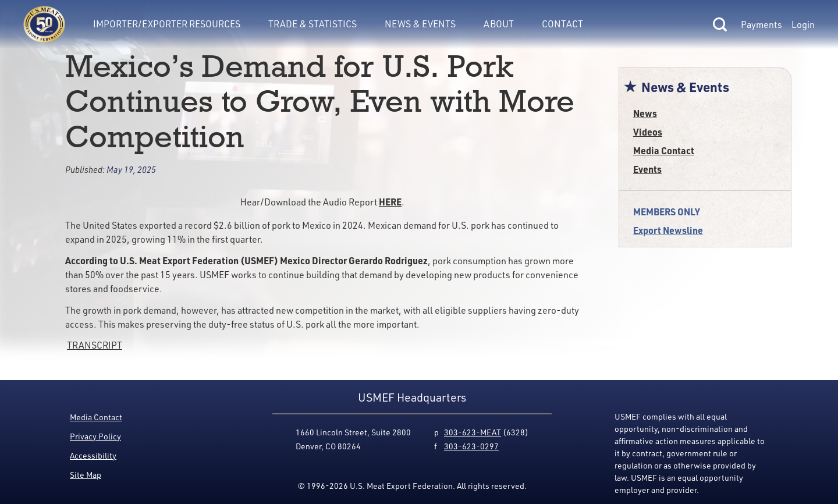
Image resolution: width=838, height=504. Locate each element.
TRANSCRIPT (95, 345)
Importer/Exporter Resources (167, 24)
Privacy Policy (95, 436)
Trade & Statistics (313, 24)
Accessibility (93, 455)
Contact (562, 24)
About (499, 24)
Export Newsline (668, 230)
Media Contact (664, 150)
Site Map (86, 475)
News (645, 113)
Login (803, 24)
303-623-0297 (471, 446)
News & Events (420, 24)
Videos (648, 132)
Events (647, 169)
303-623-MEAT (473, 432)
